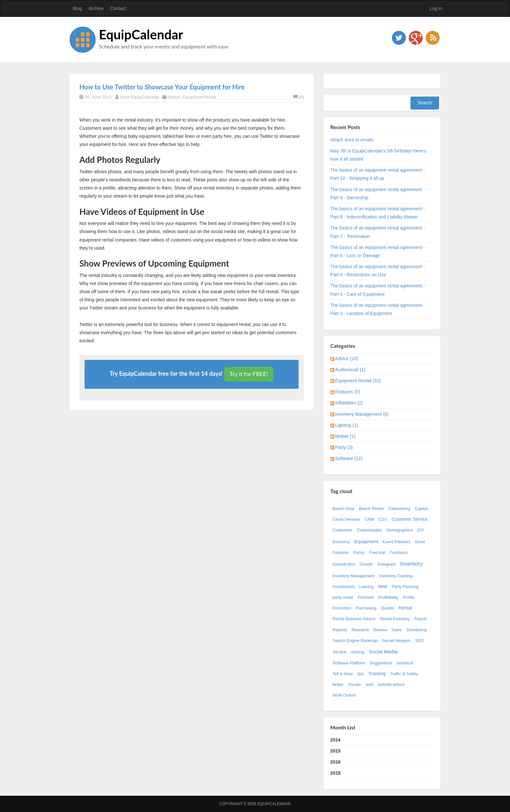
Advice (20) (347, 359)
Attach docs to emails (352, 140)
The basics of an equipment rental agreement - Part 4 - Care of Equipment (378, 290)
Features (341, 553)
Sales (397, 630)
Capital (421, 509)
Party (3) (344, 447)
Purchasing (366, 608)
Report (421, 619)
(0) (299, 97)
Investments (344, 587)
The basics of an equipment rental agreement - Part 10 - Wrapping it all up (378, 174)
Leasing (367, 587)
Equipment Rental (199, 97)
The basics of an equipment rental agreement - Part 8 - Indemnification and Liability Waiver (378, 213)
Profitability (388, 597)
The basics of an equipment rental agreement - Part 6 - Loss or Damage (378, 251)
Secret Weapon (396, 641)
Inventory (411, 564)
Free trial (377, 553)
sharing (358, 652)
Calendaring (399, 509)
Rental (405, 608)
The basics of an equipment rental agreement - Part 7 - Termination (378, 232)
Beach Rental (371, 509)
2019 (336, 773)
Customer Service (410, 519)
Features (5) (348, 392)
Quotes (388, 608)
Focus (359, 553)
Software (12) (349, 458)
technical (405, 663)
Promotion (342, 608)
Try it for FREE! (249, 374)
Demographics (400, 530)
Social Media (383, 652)
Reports (340, 630)
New (383, 586)
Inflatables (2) (349, 403)
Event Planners (397, 542)
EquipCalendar (141, 34)
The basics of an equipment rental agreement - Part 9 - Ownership (378, 194)
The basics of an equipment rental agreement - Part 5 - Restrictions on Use (378, 271)
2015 (336, 751)
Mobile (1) (345, 436)
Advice (174, 97)
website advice (391, 685)
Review (380, 630)
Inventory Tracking (396, 576)
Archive (96, 8)
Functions (399, 553)
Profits (409, 597)
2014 (336, 740)
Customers (343, 530)
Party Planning (405, 587)
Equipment (366, 541)
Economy (341, 542)
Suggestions (381, 663)
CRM (369, 519)
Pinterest (366, 597)
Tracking (377, 674)
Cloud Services (347, 519)
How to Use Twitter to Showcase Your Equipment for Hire (162, 87)
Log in (436, 8)
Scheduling (416, 630)
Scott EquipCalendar (139, 97)
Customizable (369, 530)
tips (361, 674)
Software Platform (349, 663)
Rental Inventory (395, 619)
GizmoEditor (344, 564)
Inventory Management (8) (362, 414)
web (370, 685)
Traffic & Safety (404, 674)
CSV (383, 519)
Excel (420, 542)
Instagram (386, 564)
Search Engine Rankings (355, 641)
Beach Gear (344, 509)
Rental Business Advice (354, 619)
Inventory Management (354, 576)
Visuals (355, 685)
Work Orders (344, 695)
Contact (118, 8)
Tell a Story (343, 674)
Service (340, 652)
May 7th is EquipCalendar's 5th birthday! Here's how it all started (378, 155)
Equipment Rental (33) (358, 381)
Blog (77, 8)
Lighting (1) (347, 425)
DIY (421, 530)
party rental (343, 597)
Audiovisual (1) (350, 370)
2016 (336, 762)
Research (360, 630)
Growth (366, 564)
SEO (419, 641)
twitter (338, 685)
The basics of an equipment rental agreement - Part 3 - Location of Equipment (378, 309)
